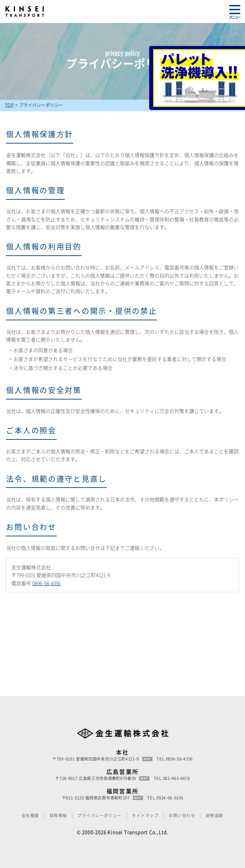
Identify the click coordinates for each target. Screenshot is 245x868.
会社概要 (30, 815)
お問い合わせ (182, 815)
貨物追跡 (215, 815)
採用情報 (58, 815)
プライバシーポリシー (100, 815)
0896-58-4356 (46, 583)
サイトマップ (145, 815)
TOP (10, 105)
